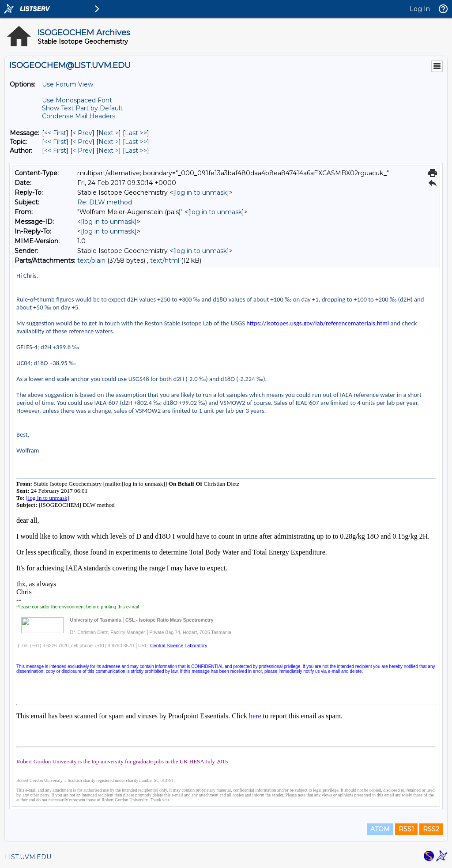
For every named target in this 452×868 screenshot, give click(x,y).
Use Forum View (68, 84)
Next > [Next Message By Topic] (109, 142)
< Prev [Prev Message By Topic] (82, 142)
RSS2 (431, 829)
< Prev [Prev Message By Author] (82, 151)
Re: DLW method (105, 202)
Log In (420, 9)
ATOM (380, 829)
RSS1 (406, 829)
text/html (165, 260)
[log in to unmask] (201, 192)
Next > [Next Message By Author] (109, 151)
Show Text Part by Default (82, 108)
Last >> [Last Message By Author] (136, 151)
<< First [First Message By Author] (55, 151)
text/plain (91, 260)
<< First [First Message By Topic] (55, 142)
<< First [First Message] (55, 133)
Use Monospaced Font (77, 100)
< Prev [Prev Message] (82, 133)
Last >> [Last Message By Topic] (136, 142)
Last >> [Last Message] (136, 133)
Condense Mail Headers (79, 116)
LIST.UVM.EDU (28, 857)
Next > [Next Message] (109, 133)
